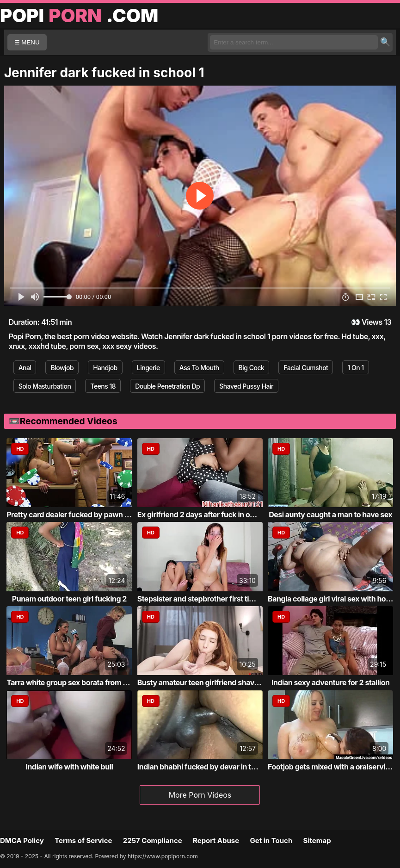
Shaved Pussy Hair (246, 386)
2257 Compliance (153, 840)
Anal (25, 368)
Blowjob (62, 368)
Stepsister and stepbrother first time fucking (212, 599)
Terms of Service (83, 840)
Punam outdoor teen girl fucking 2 (69, 599)
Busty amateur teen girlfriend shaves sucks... (214, 682)
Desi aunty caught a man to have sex (330, 515)
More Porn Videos (200, 795)
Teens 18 (103, 386)
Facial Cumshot (306, 368)
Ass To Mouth (199, 368)
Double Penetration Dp (167, 386)
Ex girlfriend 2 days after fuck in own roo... (209, 515)
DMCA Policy (22, 840)
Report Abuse (216, 840)
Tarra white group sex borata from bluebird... (82, 682)
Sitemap (317, 840)
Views (372, 322)
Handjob (105, 368)
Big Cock (252, 368)
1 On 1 (355, 368)
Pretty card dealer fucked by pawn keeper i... (82, 515)
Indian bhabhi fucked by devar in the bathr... (212, 767)
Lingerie (148, 368)
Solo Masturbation (45, 386)
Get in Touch (271, 840)
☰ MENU (27, 42)
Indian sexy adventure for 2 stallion (330, 682)
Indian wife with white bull (69, 767)
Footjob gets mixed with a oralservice (331, 767)
